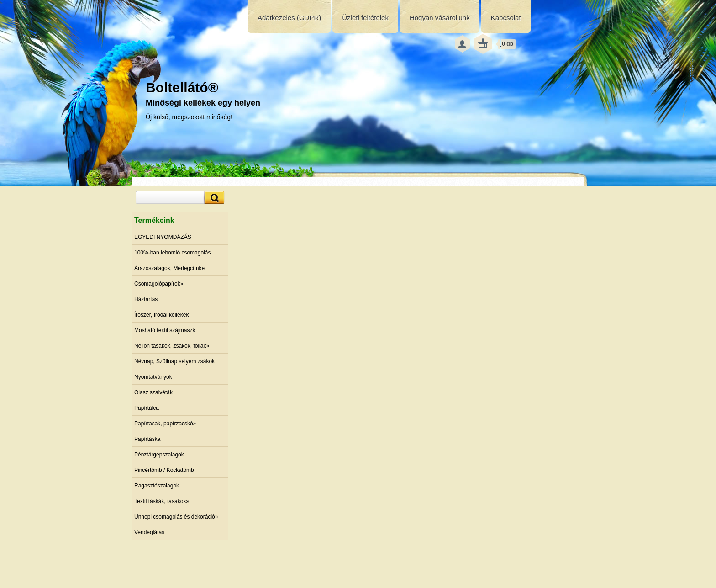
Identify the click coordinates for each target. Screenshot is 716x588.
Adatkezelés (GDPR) (289, 18)
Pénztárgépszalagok (159, 455)
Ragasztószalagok (157, 486)
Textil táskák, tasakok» (162, 501)
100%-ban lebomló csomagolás (172, 253)
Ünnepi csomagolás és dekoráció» (176, 517)
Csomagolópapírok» (159, 284)
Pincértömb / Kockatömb (164, 470)
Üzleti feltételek (365, 18)
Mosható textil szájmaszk (165, 330)
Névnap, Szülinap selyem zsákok (174, 361)
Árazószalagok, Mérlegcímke (169, 268)
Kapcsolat (506, 18)
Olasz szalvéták (153, 392)
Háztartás (146, 299)
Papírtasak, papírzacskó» (165, 424)
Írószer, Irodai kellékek (161, 315)
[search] (213, 198)
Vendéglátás (149, 532)
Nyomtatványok (153, 377)
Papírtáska (147, 439)
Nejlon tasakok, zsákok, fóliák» (172, 346)
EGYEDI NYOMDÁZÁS (163, 237)
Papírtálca (147, 408)
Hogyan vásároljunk (440, 18)
